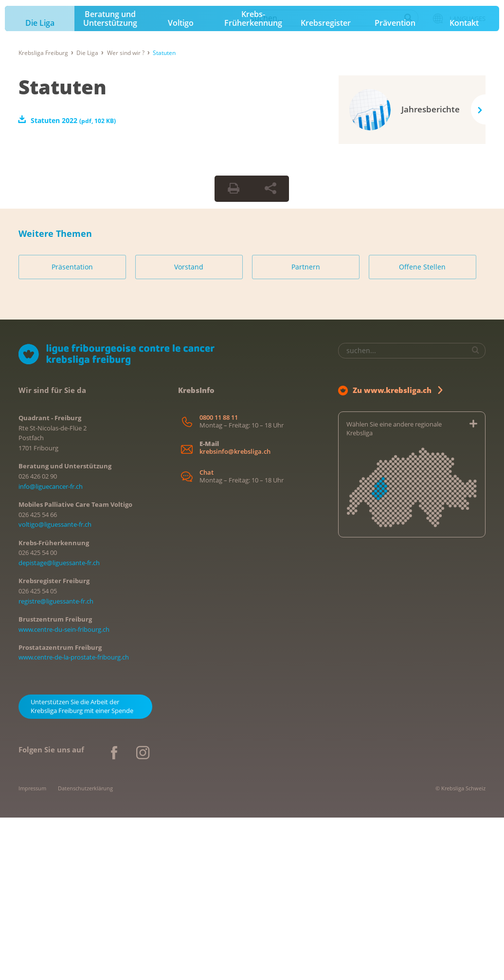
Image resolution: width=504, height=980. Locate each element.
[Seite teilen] (270, 351)
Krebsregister (326, 186)
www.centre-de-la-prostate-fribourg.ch (74, 820)
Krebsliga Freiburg (43, 215)
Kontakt (464, 186)
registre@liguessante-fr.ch (56, 764)
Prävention (395, 186)
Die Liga (40, 186)
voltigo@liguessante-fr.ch (55, 687)
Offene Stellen (422, 430)
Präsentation (72, 430)
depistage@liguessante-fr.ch (59, 726)
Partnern (306, 430)
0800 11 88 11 (219, 580)
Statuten (63, 249)
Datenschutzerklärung (85, 951)
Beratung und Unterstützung (110, 181)
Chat (207, 635)
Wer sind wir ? (126, 215)
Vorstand (189, 430)
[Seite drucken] (234, 351)
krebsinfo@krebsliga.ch (235, 614)
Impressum (32, 951)
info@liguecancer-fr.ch (51, 649)
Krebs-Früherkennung (253, 181)
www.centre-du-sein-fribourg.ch (64, 792)
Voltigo (181, 186)
